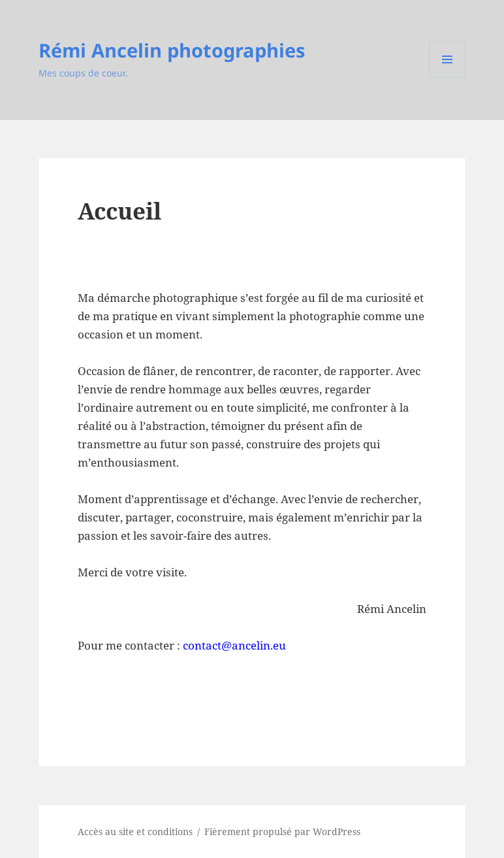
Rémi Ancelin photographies (172, 50)
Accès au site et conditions (135, 832)
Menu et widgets (448, 77)
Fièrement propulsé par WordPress (282, 832)
